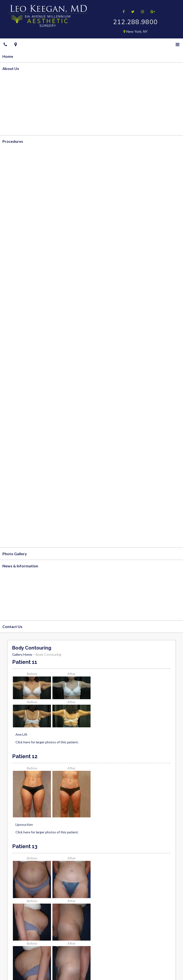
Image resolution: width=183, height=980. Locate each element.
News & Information (20, 566)
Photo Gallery (15, 554)
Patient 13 (25, 846)
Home (8, 56)
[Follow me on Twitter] (131, 12)
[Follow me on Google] (151, 12)
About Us (11, 68)
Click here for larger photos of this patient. (47, 742)
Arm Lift (21, 734)
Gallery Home (22, 654)
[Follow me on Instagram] (141, 12)
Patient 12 (25, 756)
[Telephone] (5, 44)
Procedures (13, 141)
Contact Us (12, 626)
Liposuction (24, 824)
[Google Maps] (16, 44)
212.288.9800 (136, 22)
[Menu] (178, 44)
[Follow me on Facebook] (122, 12)
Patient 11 (25, 662)
